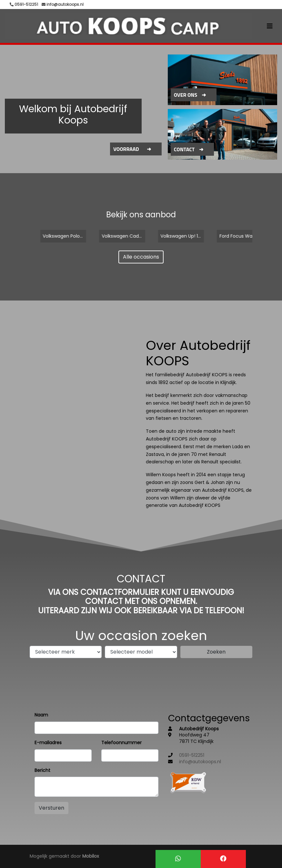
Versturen (51, 808)
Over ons (186, 95)
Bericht (42, 770)
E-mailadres (48, 743)
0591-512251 (192, 755)
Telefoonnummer (121, 743)
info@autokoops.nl (200, 762)
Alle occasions (141, 257)
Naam (41, 715)
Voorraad (126, 149)
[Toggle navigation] (270, 26)
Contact (184, 149)
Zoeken (216, 652)
